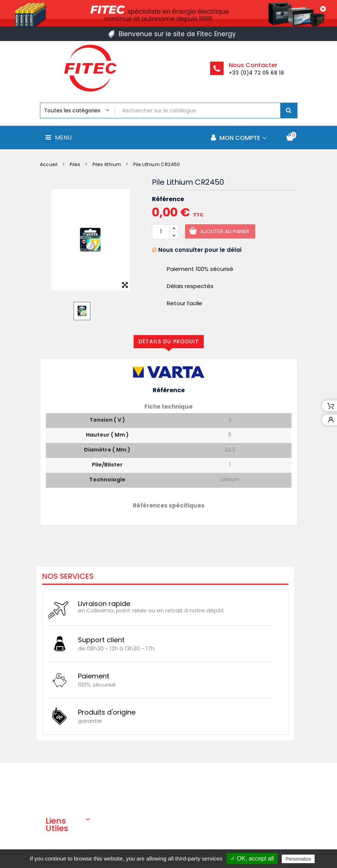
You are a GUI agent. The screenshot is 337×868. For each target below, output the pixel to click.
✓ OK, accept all (252, 858)
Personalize (298, 859)
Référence (168, 199)
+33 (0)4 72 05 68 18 (256, 73)
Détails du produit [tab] (169, 341)
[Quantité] (161, 232)
